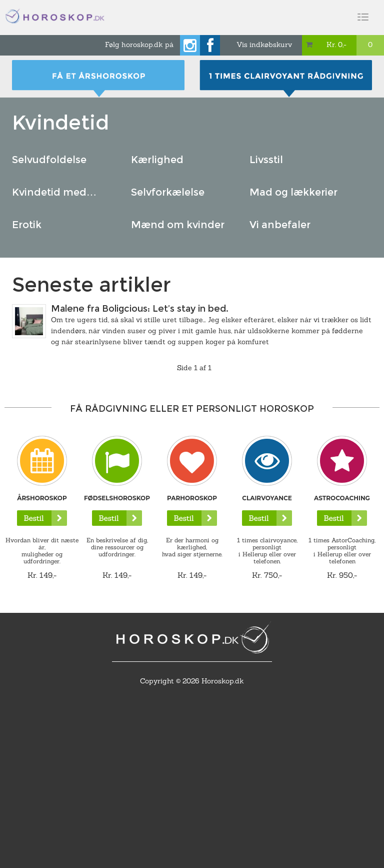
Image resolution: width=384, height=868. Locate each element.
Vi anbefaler (280, 225)
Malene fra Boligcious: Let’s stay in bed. (140, 309)
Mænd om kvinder (178, 225)
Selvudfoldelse (49, 160)
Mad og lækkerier (293, 192)
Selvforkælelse (168, 192)
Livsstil (266, 160)
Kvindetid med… (54, 192)
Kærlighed (157, 160)
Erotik (27, 225)
